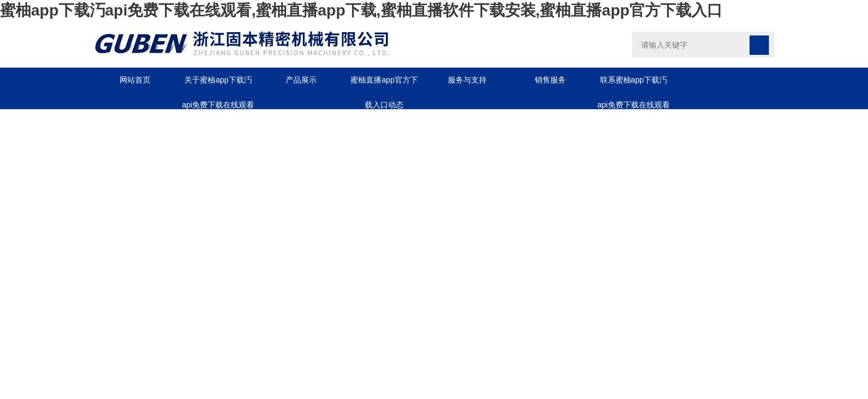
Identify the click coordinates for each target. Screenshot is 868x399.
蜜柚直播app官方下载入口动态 (384, 84)
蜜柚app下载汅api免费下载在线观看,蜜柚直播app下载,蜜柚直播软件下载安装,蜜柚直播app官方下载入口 (361, 10)
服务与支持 (467, 80)
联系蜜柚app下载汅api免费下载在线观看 (634, 84)
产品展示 (301, 80)
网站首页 (135, 80)
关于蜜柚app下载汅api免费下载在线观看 (218, 84)
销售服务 (550, 80)
